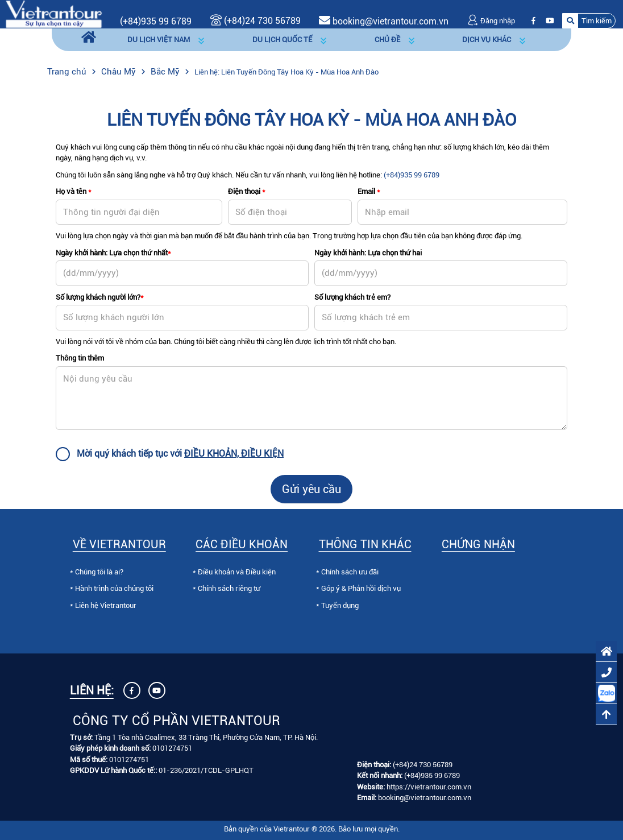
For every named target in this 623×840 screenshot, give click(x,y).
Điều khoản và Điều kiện (237, 572)
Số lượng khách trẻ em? (352, 297)
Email (369, 191)
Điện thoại (247, 191)
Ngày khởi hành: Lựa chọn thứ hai (368, 253)
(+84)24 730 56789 (423, 765)
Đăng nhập (491, 21)
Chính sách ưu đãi (350, 572)
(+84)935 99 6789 (156, 21)
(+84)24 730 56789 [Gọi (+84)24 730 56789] (256, 21)
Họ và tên (74, 191)
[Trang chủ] (89, 38)
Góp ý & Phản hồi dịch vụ (361, 588)
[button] (589, 21)
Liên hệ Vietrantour (106, 605)
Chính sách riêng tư (229, 588)
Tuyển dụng (340, 605)
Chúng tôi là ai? (99, 572)
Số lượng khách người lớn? (100, 297)
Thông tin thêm (80, 358)
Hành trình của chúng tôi (114, 588)
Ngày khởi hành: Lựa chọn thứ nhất (113, 253)
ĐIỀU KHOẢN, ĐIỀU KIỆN (234, 454)
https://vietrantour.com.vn (429, 787)
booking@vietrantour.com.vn (391, 21)
